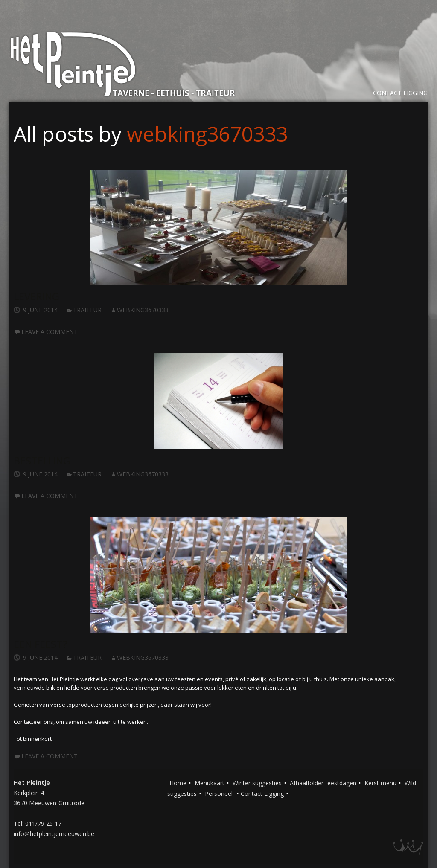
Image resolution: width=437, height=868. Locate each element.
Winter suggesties (257, 783)
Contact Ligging (400, 93)
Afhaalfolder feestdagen (323, 783)
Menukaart (210, 783)
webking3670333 (207, 134)
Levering (36, 296)
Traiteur (87, 310)
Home (178, 783)
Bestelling (42, 460)
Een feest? (41, 644)
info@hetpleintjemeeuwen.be (54, 834)
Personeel (219, 794)
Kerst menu (380, 783)
